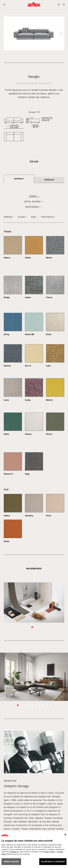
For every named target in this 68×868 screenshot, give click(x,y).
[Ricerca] (64, 4)
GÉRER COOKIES (11, 862)
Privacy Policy (49, 852)
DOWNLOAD (49, 180)
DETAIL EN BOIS (32, 202)
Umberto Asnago (37, 83)
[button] (61, 33)
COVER (32, 196)
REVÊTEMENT (33, 207)
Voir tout (34, 161)
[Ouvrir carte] (4, 5)
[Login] (59, 4)
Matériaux (19, 179)
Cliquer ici (14, 852)
